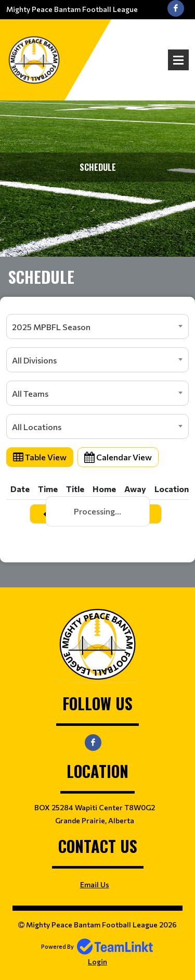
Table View (40, 457)
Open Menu (178, 60)
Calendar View (118, 457)
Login (97, 962)
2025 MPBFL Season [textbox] (51, 327)
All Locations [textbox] (37, 427)
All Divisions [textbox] (34, 360)
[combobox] (97, 326)
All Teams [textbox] (30, 393)
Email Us (95, 884)
